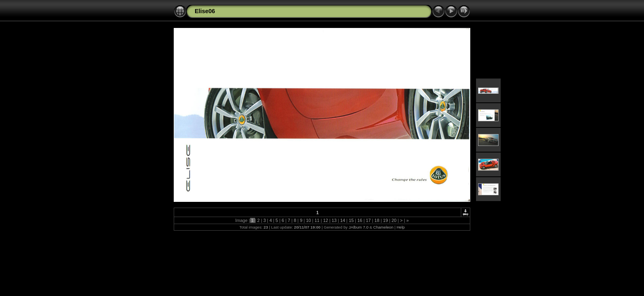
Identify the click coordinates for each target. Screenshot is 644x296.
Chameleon (383, 227)
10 (308, 220)
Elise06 (205, 11)
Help (401, 227)
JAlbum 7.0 (359, 227)
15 (351, 220)
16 (360, 220)
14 (343, 220)
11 (317, 220)
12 (326, 220)
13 (334, 220)
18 (377, 220)
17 (368, 220)
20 (394, 220)
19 (385, 220)
